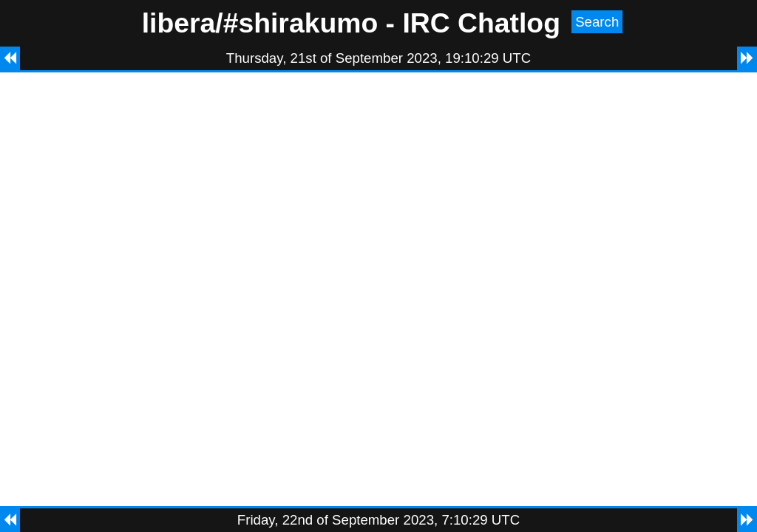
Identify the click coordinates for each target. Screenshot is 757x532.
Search (597, 22)
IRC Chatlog (481, 23)
